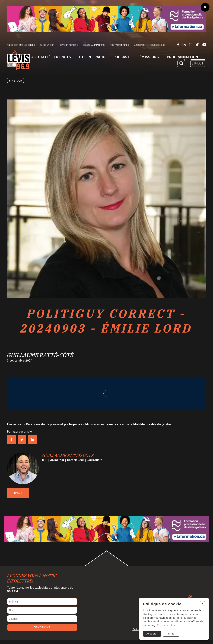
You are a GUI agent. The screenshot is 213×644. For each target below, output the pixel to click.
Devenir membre (69, 45)
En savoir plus (166, 625)
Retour (15, 81)
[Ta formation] (106, 19)
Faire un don (47, 45)
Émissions (149, 57)
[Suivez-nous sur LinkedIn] (184, 45)
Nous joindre (158, 45)
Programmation (182, 57)
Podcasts (122, 57)
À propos (139, 45)
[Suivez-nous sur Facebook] (178, 45)
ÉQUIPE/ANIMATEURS (94, 45)
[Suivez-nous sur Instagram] (191, 45)
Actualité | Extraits (51, 57)
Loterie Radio (92, 57)
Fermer (171, 633)
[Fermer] (205, 7)
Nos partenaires (119, 45)
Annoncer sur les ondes (21, 45)
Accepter (152, 633)
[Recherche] (181, 63)
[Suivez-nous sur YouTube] (204, 45)
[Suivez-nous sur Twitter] (197, 45)
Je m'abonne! (42, 632)
